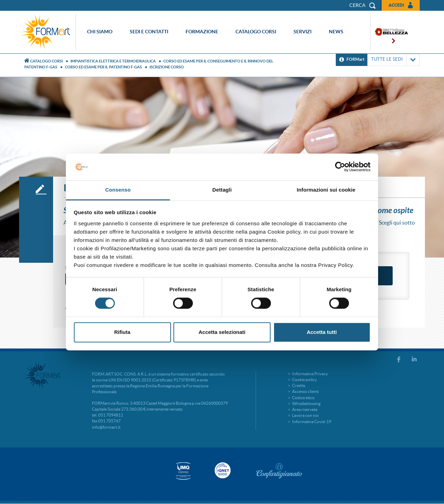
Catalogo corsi (256, 32)
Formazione (202, 32)
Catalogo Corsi (46, 61)
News (336, 32)
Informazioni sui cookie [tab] (326, 190)
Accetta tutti (322, 332)
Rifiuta (122, 332)
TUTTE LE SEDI (394, 60)
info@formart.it (106, 427)
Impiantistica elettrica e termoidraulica (113, 61)
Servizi (302, 32)
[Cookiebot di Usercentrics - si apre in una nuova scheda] (340, 167)
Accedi (396, 5)
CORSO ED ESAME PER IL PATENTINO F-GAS (103, 67)
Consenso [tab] (118, 190)
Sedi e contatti (149, 32)
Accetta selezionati (222, 332)
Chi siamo (100, 32)
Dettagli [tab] (222, 190)
